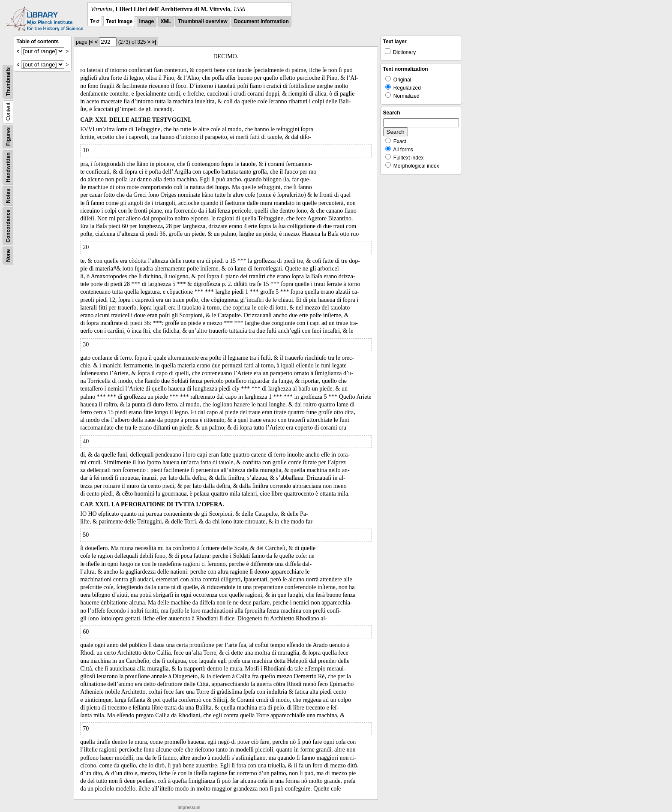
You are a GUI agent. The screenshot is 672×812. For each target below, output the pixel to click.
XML (166, 21)
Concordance (8, 226)
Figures (8, 137)
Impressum (189, 807)
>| (154, 42)
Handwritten (8, 167)
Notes (8, 196)
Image (147, 21)
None (8, 256)
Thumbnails (8, 82)
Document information (261, 21)
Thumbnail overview (202, 21)
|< (91, 42)
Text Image (119, 21)
